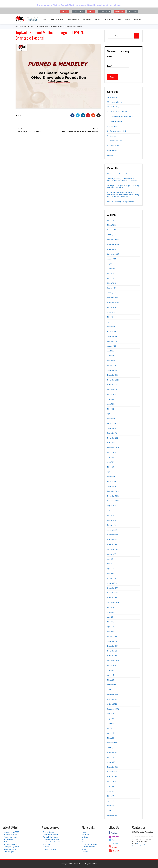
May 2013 (111, 796)
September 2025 (113, 254)
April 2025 (111, 278)
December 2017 (113, 646)
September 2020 (113, 501)
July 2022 (111, 399)
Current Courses (49, 832)
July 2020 (111, 511)
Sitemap (85, 852)
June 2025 (111, 269)
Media (120, 19)
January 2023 (112, 370)
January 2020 (112, 530)
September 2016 (113, 709)
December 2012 (113, 815)
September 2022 (113, 390)
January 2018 (112, 641)
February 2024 (112, 332)
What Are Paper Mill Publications (118, 174)
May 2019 (111, 564)
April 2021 (111, 472)
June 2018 (111, 617)
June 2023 (111, 356)
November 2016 (113, 699)
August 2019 (112, 554)
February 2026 (112, 230)
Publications (110, 19)
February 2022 (112, 423)
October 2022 (112, 385)
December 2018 (113, 588)
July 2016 (111, 719)
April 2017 (111, 675)
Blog (83, 839)
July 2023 (111, 351)
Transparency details (12, 847)
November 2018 (113, 593)
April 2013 (111, 801)
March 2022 (111, 419)
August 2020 (112, 506)
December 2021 (113, 433)
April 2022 (111, 414)
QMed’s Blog (87, 19)
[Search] (137, 36)
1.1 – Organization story (115, 102)
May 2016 (111, 728)
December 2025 (113, 240)
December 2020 (113, 491)
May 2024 (111, 317)
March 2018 (111, 632)
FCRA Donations (10, 849)
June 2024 (111, 312)
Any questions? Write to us (140, 846)
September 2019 (113, 549)
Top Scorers (47, 844)
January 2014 (112, 762)
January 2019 (112, 583)
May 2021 (111, 467)
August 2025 (112, 259)
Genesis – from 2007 (12, 832)
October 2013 (112, 777)
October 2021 (112, 443)
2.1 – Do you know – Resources (118, 112)
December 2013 (113, 767)
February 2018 (112, 636)
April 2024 (111, 322)
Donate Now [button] (133, 11)
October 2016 (112, 704)
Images (127, 19)
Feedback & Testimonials (52, 842)
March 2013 (111, 806)
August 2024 (112, 307)
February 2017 (112, 685)
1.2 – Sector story (113, 107)
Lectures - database (89, 847)
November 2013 (113, 772)
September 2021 (113, 448)
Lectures (85, 837)
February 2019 (112, 578)
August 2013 (112, 781)
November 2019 (113, 540)
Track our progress (11, 837)
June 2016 (111, 723)
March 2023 (111, 361)
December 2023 (113, 341)
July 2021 (110, 457)
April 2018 (111, 627)
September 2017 (113, 661)
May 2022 (111, 409)
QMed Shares (112, 150)
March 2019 (111, 573)
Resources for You (49, 849)
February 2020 (112, 525)
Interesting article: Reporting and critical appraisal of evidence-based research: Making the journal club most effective (123, 195)
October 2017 (112, 656)
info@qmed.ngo (141, 844)
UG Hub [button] (91, 11)
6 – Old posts (112, 136)
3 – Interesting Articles (115, 121)
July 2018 (111, 612)
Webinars (46, 847)
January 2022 (112, 428)
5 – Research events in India (117, 131)
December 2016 (113, 694)
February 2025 (112, 288)
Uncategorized (112, 155)
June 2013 (111, 791)
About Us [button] (65, 11)
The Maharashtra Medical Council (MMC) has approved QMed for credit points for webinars (79, 5)
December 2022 (113, 375)
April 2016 (111, 733)
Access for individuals (50, 837)
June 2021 (111, 462)
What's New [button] (119, 11)
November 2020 (113, 496)
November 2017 (113, 651)
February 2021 (112, 481)
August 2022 (112, 394)
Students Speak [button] (105, 11)
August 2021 (112, 452)
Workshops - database (90, 844)
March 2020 (111, 520)
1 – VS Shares (112, 97)
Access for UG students (51, 839)
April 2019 (111, 569)
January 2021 (112, 486)
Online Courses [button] (78, 11)
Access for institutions (51, 835)
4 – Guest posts (113, 126)
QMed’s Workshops (57, 19)
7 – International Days (115, 141)
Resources (98, 19)
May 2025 (111, 273)
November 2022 (113, 380)
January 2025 (112, 293)
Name (118, 60)
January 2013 (112, 811)
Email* (118, 69)
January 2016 (112, 748)
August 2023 (112, 346)
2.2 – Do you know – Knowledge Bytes (120, 117)
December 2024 (113, 298)
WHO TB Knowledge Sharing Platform (120, 202)
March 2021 (111, 477)
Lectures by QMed (73, 19)
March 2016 (111, 738)
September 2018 (113, 602)
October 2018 (112, 598)
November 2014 (113, 752)
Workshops (86, 835)
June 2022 (111, 404)
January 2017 (112, 690)
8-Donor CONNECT (114, 146)
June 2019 (111, 559)
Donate (84, 842)
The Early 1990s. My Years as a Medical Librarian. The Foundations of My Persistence (123, 180)
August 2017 (112, 665)
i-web (45, 19)
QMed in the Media (11, 844)
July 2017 (111, 670)
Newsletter (86, 849)
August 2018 (112, 607)
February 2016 (112, 743)
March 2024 (112, 327)
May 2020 (111, 515)
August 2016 (112, 714)
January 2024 (112, 336)
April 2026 (111, 220)
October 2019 (112, 544)
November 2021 (113, 438)
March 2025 (111, 283)
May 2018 (111, 622)
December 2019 (113, 535)
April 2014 (111, 757)
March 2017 (111, 680)
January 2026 (112, 235)
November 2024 (113, 302)
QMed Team (9, 839)
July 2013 (110, 786)
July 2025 (111, 264)
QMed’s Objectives (11, 835)
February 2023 (112, 365)
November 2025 (113, 244)
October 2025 (112, 249)
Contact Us (137, 19)
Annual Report (9, 852)
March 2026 (111, 225)
